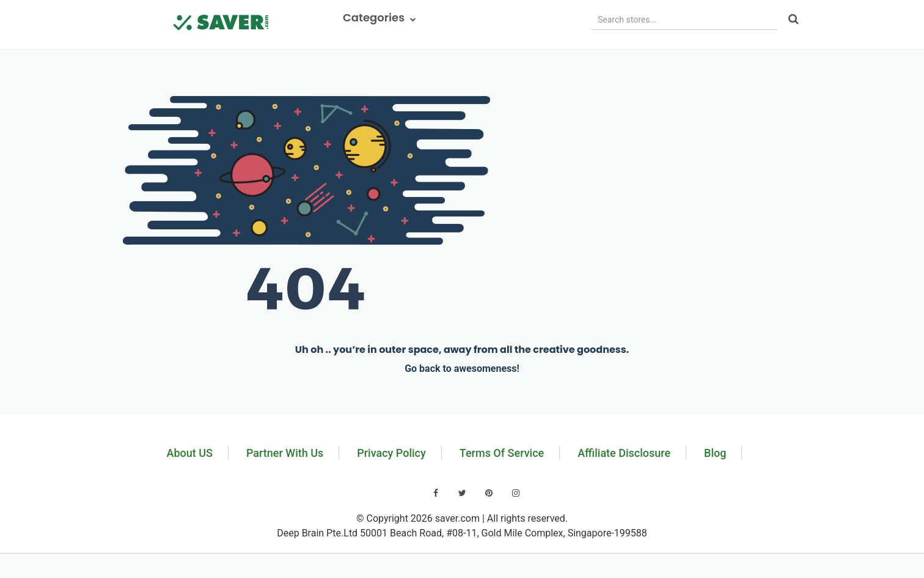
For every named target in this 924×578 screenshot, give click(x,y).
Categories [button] (380, 17)
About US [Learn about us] (190, 453)
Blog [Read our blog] (715, 453)
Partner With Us (285, 453)
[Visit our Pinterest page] (489, 493)
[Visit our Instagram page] (516, 493)
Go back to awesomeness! (462, 369)
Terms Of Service (502, 453)
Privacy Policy (391, 453)
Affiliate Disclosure (624, 453)
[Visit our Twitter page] (463, 493)
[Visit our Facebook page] (436, 493)
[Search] (794, 20)
